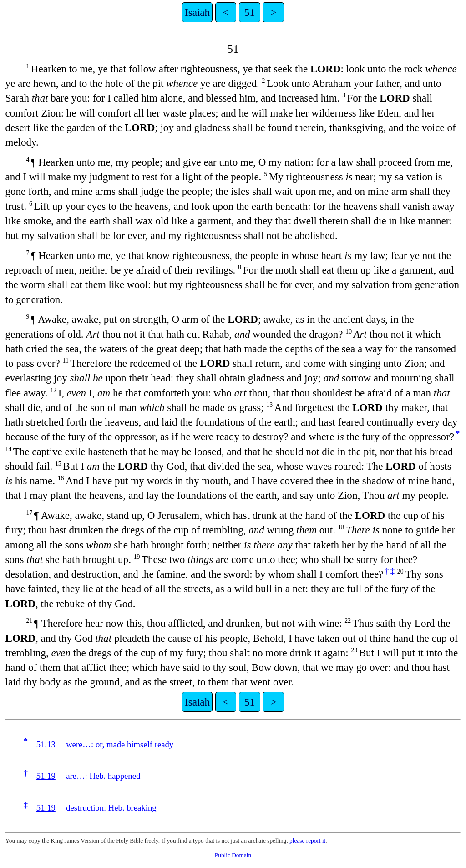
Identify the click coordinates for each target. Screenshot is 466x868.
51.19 (46, 776)
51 (250, 12)
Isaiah (197, 12)
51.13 (46, 744)
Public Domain (233, 855)
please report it (307, 840)
